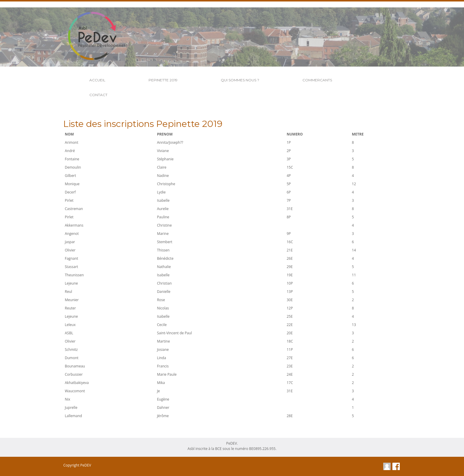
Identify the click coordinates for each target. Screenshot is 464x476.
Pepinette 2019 (163, 80)
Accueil (97, 80)
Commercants (317, 80)
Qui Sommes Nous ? (240, 80)
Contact (98, 95)
